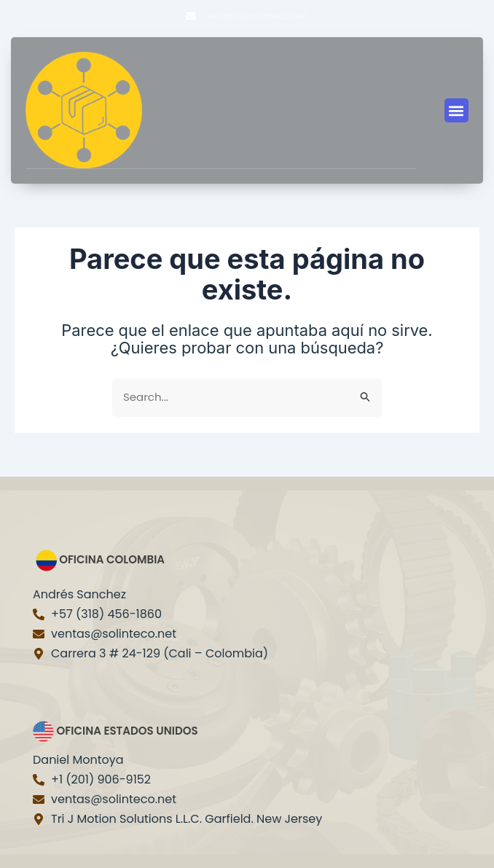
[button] (456, 110)
